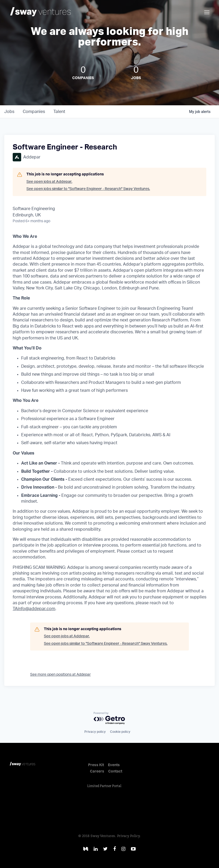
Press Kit (96, 765)
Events (114, 765)
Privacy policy (95, 732)
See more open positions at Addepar (60, 675)
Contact (115, 771)
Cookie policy (120, 732)
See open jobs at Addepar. (49, 182)
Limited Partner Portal (104, 786)
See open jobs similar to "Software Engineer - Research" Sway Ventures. (88, 189)
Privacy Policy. (129, 836)
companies (34, 112)
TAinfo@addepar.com (34, 609)
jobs (9, 112)
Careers (97, 771)
